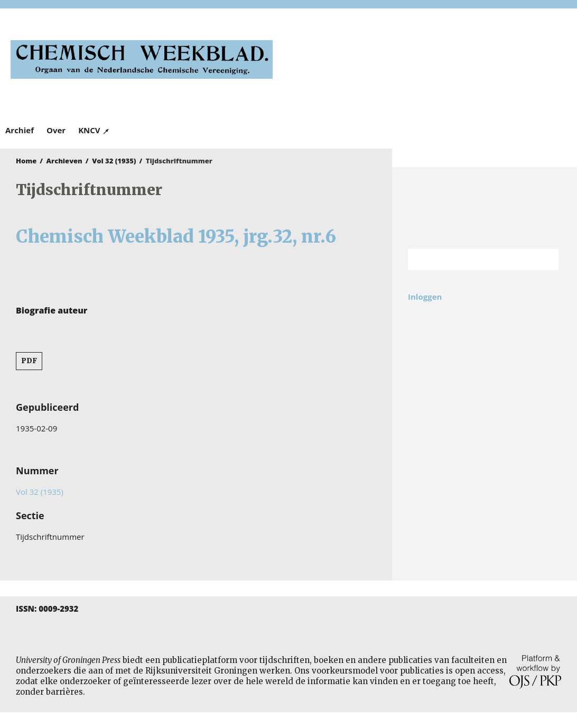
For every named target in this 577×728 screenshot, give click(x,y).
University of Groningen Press (430, 64)
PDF (29, 361)
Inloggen (425, 297)
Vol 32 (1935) (114, 161)
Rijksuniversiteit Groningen (485, 208)
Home (26, 161)
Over (56, 130)
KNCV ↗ (94, 130)
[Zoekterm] (470, 260)
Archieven (64, 161)
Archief (20, 130)
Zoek (545, 260)
